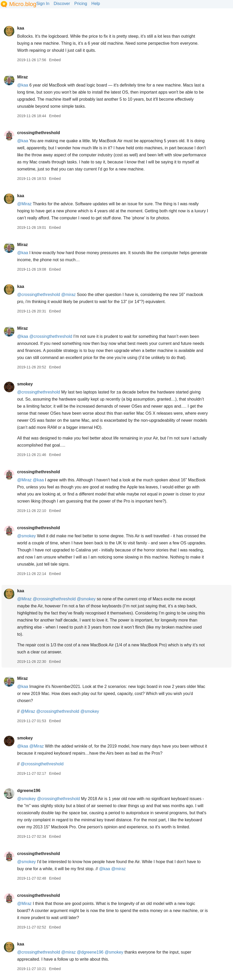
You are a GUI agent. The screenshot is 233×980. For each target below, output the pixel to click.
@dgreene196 (90, 952)
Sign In (43, 4)
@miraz (68, 295)
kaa (21, 28)
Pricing (81, 4)
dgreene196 (29, 791)
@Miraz (24, 204)
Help (96, 4)
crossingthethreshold (38, 133)
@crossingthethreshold (38, 295)
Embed (55, 60)
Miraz (22, 77)
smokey (25, 384)
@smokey (26, 536)
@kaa (23, 85)
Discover (62, 4)
